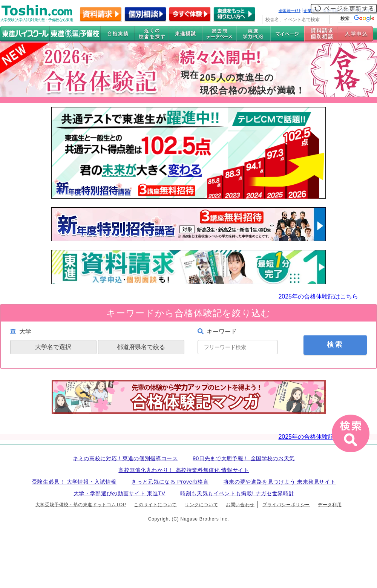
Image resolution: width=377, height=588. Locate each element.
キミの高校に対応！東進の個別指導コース (125, 458)
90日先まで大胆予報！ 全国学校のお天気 (244, 458)
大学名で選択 (53, 347)
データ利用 (330, 505)
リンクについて (201, 505)
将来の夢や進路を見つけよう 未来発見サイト (280, 482)
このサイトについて (155, 505)
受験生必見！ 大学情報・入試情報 (74, 482)
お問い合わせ (240, 505)
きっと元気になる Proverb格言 (170, 482)
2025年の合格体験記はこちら (318, 296)
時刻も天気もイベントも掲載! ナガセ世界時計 (237, 493)
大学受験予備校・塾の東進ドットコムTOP (81, 505)
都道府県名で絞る (141, 347)
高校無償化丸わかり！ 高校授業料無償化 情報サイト (184, 470)
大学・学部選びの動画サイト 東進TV (120, 493)
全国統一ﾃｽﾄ (290, 11)
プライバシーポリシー (286, 505)
